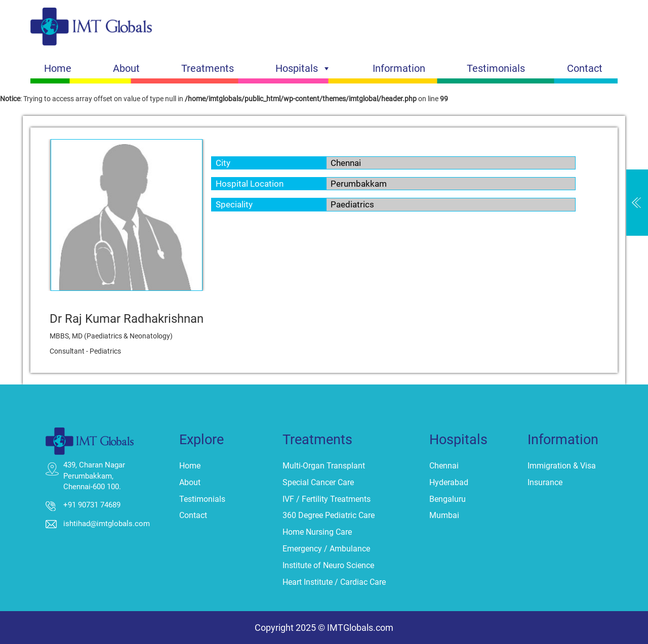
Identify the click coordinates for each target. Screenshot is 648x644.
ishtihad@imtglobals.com (107, 524)
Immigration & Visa (562, 466)
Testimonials (496, 68)
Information (399, 68)
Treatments (208, 68)
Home (58, 68)
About (126, 68)
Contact (585, 68)
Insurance (545, 482)
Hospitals (303, 68)
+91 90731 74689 (92, 505)
